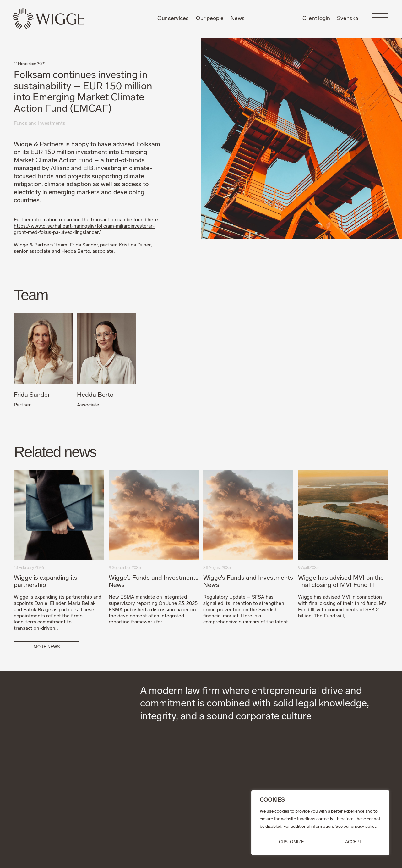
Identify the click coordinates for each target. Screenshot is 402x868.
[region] (320, 823)
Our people (210, 19)
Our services (173, 19)
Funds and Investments (40, 124)
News (238, 19)
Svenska (348, 19)
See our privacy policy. (357, 827)
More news (47, 647)
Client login (316, 19)
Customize (291, 842)
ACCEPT (353, 842)
